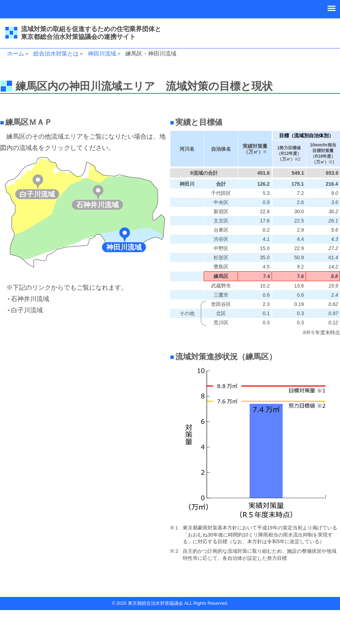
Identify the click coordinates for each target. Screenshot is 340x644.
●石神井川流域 (29, 299)
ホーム (16, 54)
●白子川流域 (25, 310)
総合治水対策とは (56, 54)
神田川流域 (102, 54)
